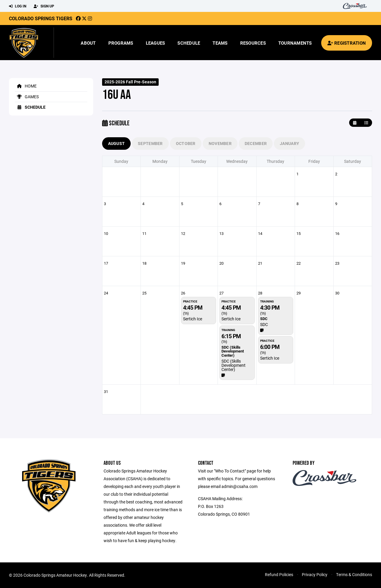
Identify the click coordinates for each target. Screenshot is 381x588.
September (150, 143)
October (186, 143)
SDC (264, 324)
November (220, 143)
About (88, 43)
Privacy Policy (315, 574)
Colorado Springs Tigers (41, 18)
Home (26, 86)
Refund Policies (279, 574)
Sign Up (44, 6)
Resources (253, 43)
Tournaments (295, 43)
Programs (121, 43)
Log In (18, 6)
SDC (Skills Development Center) (234, 365)
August (117, 143)
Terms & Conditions (354, 574)
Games (27, 97)
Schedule (189, 43)
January (289, 143)
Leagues (156, 43)
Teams (220, 43)
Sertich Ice (193, 319)
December (256, 143)
